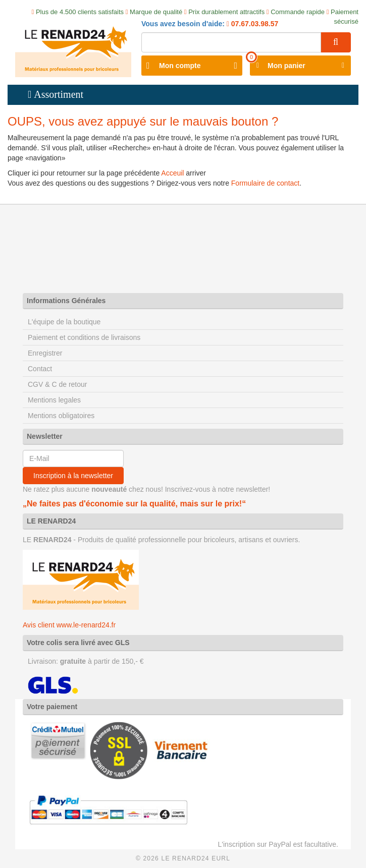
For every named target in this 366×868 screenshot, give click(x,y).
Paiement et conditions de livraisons (84, 337)
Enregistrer (45, 353)
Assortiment (59, 94)
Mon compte (180, 66)
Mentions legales (54, 400)
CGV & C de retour (58, 384)
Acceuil (172, 173)
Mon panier (286, 66)
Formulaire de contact (265, 183)
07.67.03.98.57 (254, 24)
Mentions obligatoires (61, 416)
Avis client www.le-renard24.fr (69, 625)
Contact (40, 369)
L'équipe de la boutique (64, 322)
